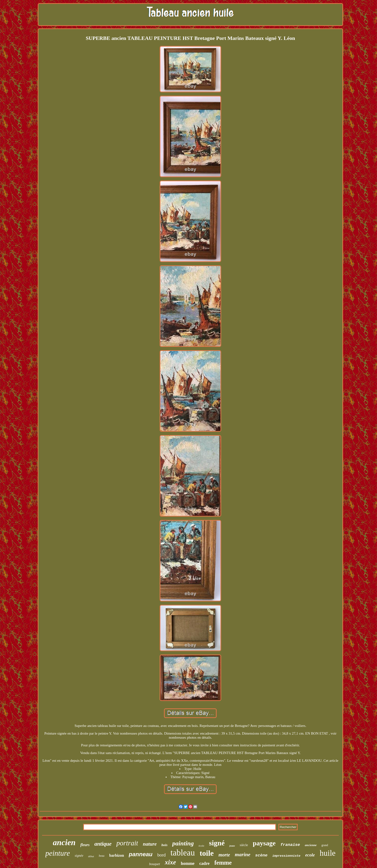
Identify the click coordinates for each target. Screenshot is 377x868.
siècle (244, 845)
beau (102, 856)
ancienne (311, 845)
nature (150, 844)
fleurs (85, 845)
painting (183, 843)
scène (261, 855)
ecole (310, 855)
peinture (58, 853)
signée (79, 856)
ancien (64, 842)
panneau (141, 854)
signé (217, 843)
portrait (127, 843)
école (201, 846)
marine (243, 854)
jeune (232, 846)
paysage (264, 843)
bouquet (154, 864)
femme (223, 863)
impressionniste (286, 856)
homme (188, 863)
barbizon (116, 855)
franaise (290, 845)
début (91, 856)
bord (161, 855)
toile (207, 853)
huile (327, 853)
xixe (170, 862)
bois (164, 845)
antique (103, 844)
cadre (204, 863)
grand (325, 845)
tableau (183, 853)
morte (224, 855)
